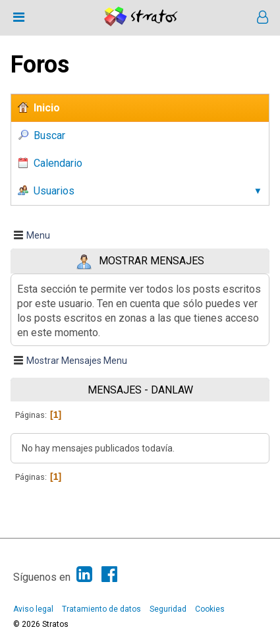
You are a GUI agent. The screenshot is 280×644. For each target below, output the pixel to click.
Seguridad (168, 609)
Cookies (210, 609)
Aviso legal (33, 609)
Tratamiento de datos (101, 609)
